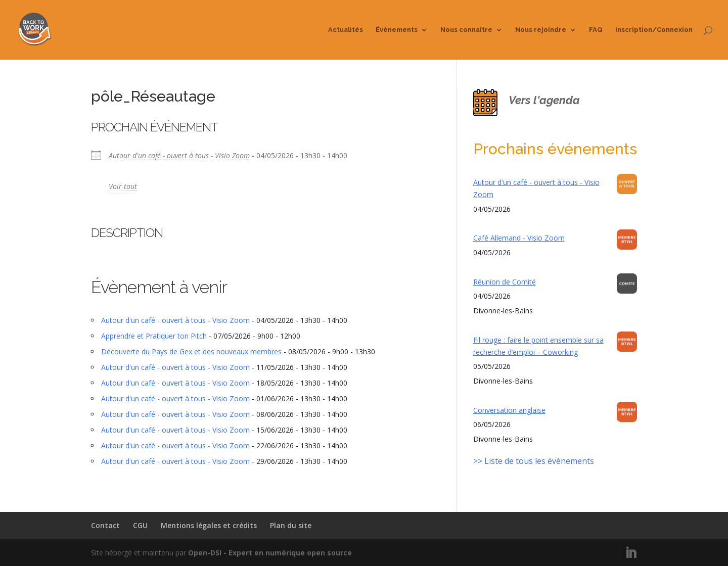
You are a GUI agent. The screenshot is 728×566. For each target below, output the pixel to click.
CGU (140, 525)
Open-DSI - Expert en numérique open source (270, 553)
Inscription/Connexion (654, 30)
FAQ (596, 30)
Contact (105, 525)
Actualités (346, 30)
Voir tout (123, 186)
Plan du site (291, 525)
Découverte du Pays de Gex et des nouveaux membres (191, 351)
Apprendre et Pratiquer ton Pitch (154, 336)
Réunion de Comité (505, 282)
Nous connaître (466, 30)
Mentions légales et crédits (209, 525)
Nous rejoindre (541, 30)
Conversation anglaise (509, 410)
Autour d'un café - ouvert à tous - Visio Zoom (179, 155)
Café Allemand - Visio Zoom (519, 238)
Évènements (397, 30)
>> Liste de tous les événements (534, 461)
